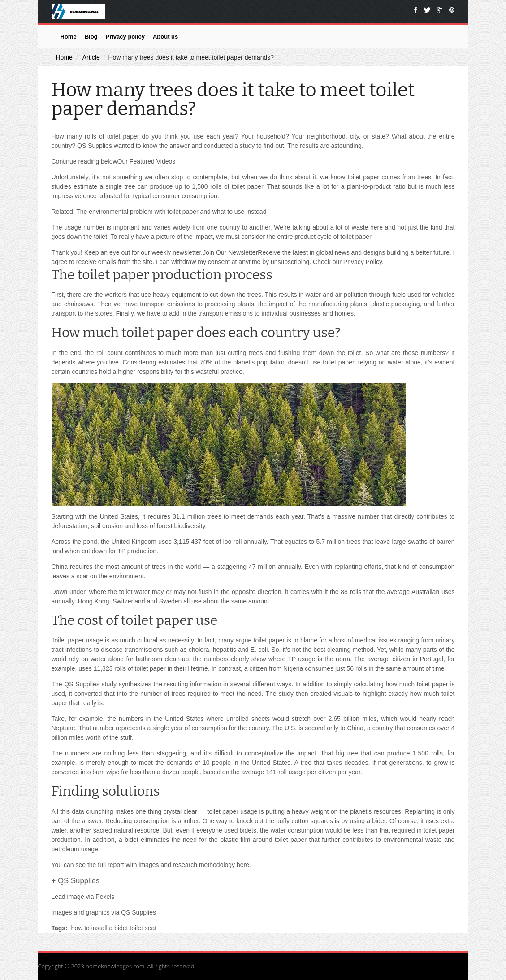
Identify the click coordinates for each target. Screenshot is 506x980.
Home (69, 37)
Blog (91, 37)
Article (91, 57)
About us (165, 37)
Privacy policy (125, 37)
